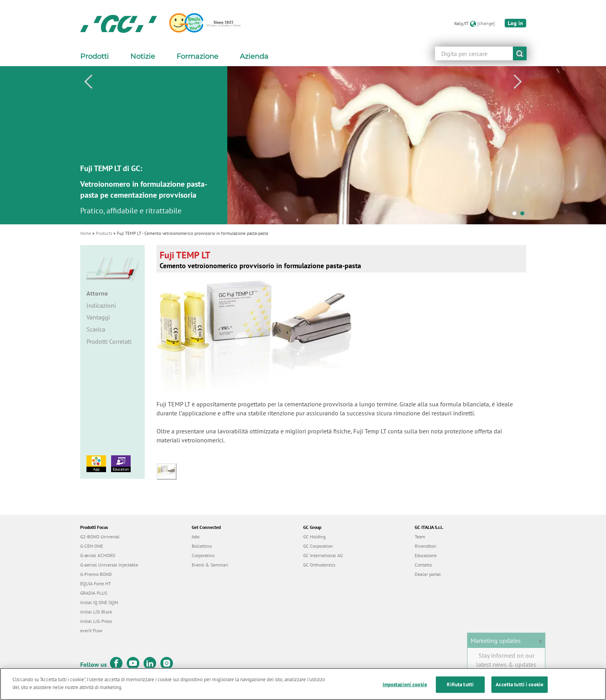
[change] (486, 23)
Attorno (97, 293)
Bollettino (202, 546)
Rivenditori (425, 546)
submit (520, 53)
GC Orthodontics (319, 565)
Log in (515, 23)
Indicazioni (101, 305)
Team (420, 537)
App (96, 464)
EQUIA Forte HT (96, 584)
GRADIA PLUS (94, 593)
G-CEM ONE (92, 546)
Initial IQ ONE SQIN (99, 602)
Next (518, 82)
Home (86, 233)
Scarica (96, 329)
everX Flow (91, 631)
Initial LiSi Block (96, 612)
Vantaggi (98, 317)
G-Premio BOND (96, 574)
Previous (88, 82)
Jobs (196, 537)
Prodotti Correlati (109, 341)
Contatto (423, 565)
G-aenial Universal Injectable (109, 565)
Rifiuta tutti (460, 689)
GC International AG (323, 555)
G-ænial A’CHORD (98, 555)
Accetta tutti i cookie (520, 689)
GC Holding (314, 537)
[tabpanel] (303, 145)
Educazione (426, 555)
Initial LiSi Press (96, 621)
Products (104, 233)
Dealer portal (428, 574)
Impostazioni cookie (405, 689)
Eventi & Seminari (210, 565)
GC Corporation (318, 546)
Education (121, 464)
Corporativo (203, 555)
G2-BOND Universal (100, 537)
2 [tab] (524, 215)
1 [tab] (516, 215)
